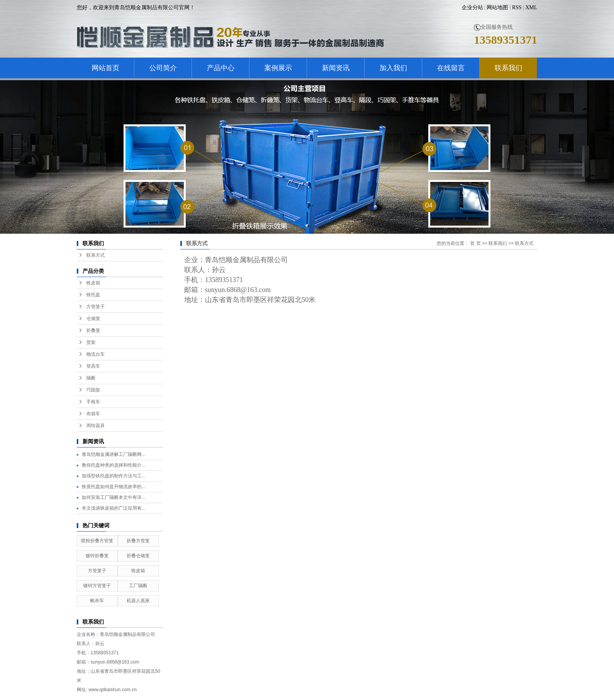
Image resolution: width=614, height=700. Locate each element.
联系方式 (96, 255)
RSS (517, 7)
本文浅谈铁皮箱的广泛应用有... (114, 508)
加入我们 (393, 68)
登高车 (93, 366)
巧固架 (93, 390)
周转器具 (96, 426)
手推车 (93, 402)
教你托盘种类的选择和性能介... (114, 465)
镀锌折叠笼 (97, 556)
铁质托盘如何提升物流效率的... (114, 487)
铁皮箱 (93, 283)
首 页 (475, 243)
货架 (91, 342)
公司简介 (163, 68)
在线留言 (451, 68)
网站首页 (106, 68)
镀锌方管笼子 (97, 586)
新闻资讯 (336, 68)
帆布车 (97, 601)
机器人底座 (138, 601)
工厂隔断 (138, 586)
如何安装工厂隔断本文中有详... (114, 497)
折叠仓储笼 (138, 556)
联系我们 (508, 68)
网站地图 (497, 7)
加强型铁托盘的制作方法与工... (114, 476)
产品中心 (221, 68)
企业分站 (472, 7)
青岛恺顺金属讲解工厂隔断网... (114, 454)
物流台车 (96, 354)
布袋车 (93, 414)
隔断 (91, 378)
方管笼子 (96, 307)
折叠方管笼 (138, 541)
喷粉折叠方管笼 (97, 541)
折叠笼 (93, 330)
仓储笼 (93, 319)
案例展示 (278, 68)
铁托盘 (93, 295)
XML (531, 7)
